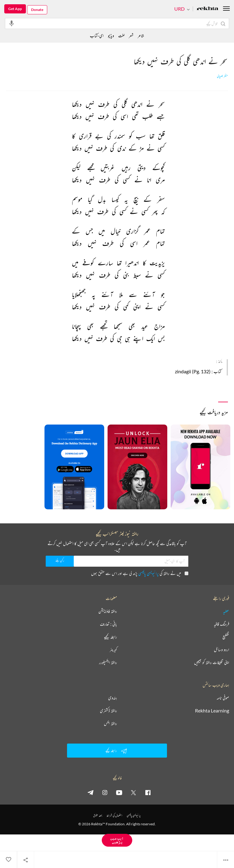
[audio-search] (12, 23)
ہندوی (113, 698)
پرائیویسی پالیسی (149, 573)
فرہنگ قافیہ (222, 624)
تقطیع (226, 637)
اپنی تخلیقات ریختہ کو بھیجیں (212, 662)
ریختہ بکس (110, 723)
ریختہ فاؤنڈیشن (108, 611)
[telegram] (90, 792)
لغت (121, 36)
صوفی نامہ (223, 698)
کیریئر (113, 650)
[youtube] (119, 792)
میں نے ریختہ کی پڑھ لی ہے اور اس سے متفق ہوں (140, 573)
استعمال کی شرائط (114, 815)
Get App (15, 9)
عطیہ (226, 611)
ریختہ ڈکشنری (108, 711)
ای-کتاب (97, 36)
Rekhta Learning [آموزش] (212, 711)
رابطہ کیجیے (110, 637)
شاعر (141, 36)
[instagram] (105, 792)
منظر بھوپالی (222, 76)
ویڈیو (111, 36)
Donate (37, 10)
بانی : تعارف (108, 624)
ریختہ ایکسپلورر (108, 662)
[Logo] (207, 9)
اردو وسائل (222, 650)
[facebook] (148, 792)
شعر (131, 36)
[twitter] (133, 792)
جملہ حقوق (98, 815)
